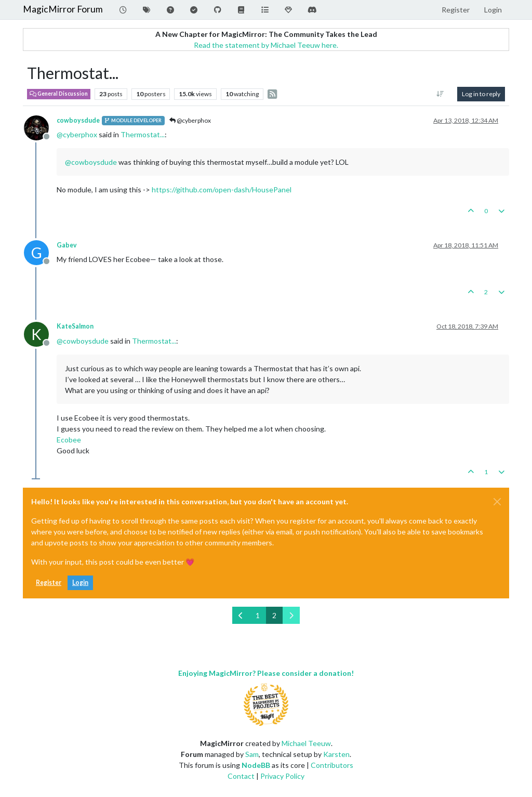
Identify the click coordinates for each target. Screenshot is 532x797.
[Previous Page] (241, 615)
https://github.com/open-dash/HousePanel (222, 190)
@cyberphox (190, 120)
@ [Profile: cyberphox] (77, 134)
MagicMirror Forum (63, 9)
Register (49, 583)
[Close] (497, 502)
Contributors (332, 765)
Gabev (67, 245)
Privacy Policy (282, 776)
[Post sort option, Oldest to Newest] (440, 94)
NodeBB (256, 765)
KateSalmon (75, 326)
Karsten (336, 754)
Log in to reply (481, 94)
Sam (252, 754)
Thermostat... (143, 134)
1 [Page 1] (258, 615)
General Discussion (59, 94)
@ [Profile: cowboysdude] (91, 162)
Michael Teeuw (306, 743)
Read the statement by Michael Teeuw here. (266, 45)
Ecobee (69, 440)
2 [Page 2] (274, 615)
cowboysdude (78, 120)
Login (80, 583)
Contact (241, 776)
